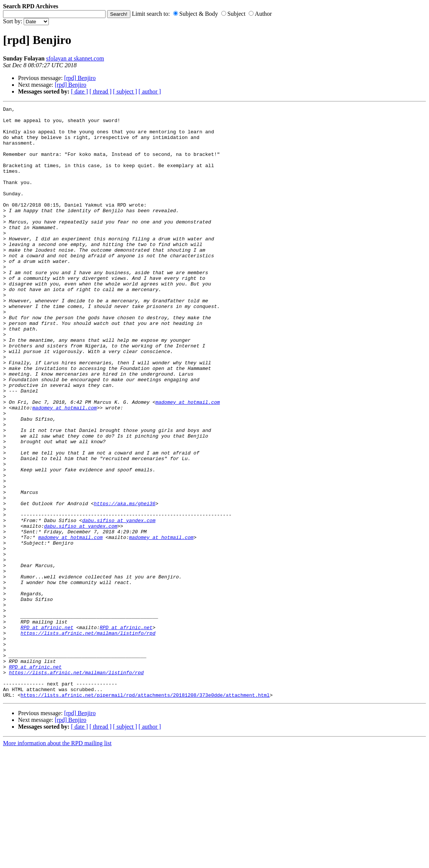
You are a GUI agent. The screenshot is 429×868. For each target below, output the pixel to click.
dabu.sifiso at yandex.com (119, 604)
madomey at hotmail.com (188, 462)
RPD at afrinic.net (47, 732)
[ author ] (150, 91)
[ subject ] (125, 91)
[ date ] (79, 91)
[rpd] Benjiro (80, 78)
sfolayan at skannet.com (75, 58)
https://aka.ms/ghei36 (125, 583)
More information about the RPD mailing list (57, 861)
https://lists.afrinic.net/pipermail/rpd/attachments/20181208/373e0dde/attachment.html (145, 813)
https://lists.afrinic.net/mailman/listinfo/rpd (88, 739)
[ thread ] (100, 91)
